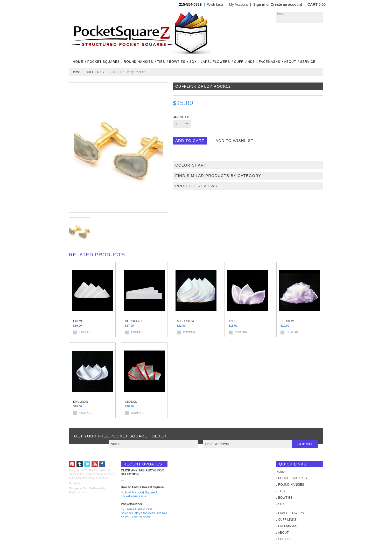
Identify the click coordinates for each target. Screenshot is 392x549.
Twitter (87, 464)
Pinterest (72, 464)
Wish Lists (215, 5)
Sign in (259, 4)
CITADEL (131, 402)
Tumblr (80, 464)
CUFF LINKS (95, 72)
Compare (86, 332)
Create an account (286, 4)
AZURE (233, 321)
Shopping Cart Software (85, 488)
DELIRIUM (287, 321)
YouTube (95, 464)
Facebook (102, 464)
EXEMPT (79, 321)
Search (281, 13)
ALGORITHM (185, 321)
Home (76, 72)
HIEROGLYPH (134, 321)
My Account (238, 5)
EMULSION (80, 402)
